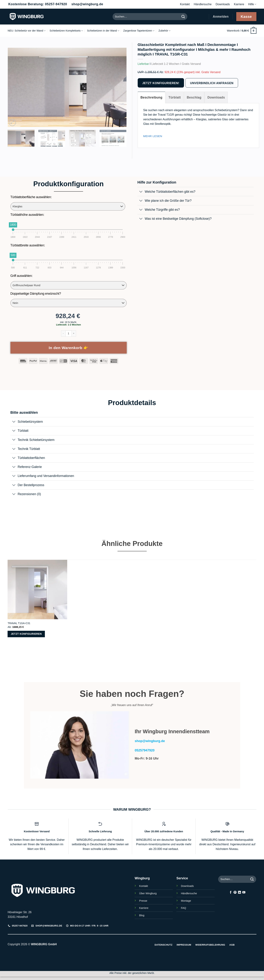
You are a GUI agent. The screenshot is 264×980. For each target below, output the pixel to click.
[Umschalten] (141, 192)
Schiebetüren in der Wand (103, 31)
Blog (142, 915)
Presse (143, 901)
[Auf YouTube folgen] (244, 892)
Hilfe (252, 4)
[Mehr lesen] (153, 136)
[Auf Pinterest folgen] (235, 892)
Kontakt (185, 4)
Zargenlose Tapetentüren (139, 31)
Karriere (239, 4)
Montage (186, 901)
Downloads (223, 4)
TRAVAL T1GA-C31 (19, 623)
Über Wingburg (148, 893)
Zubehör (164, 31)
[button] (242, 31)
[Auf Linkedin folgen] (239, 892)
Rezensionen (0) (26, 494)
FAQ (184, 908)
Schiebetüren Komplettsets (66, 31)
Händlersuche (203, 4)
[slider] (13, 229)
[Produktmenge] (69, 333)
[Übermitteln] (183, 16)
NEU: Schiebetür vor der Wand (27, 31)
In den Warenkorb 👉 (68, 348)
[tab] (152, 97)
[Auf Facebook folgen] (231, 892)
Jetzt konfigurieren (26, 634)
